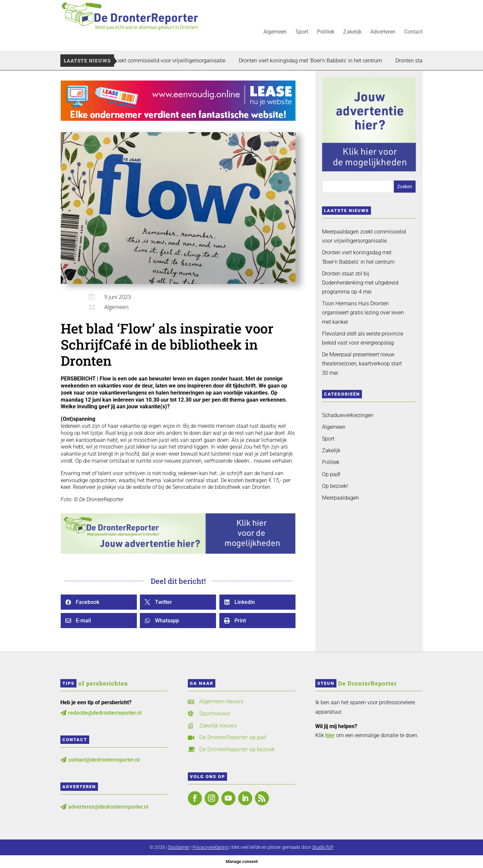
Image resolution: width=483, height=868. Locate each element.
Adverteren (383, 32)
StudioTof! (323, 847)
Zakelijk (352, 32)
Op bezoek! (335, 486)
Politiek (326, 32)
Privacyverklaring (210, 847)
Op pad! (331, 474)
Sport (302, 32)
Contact (413, 32)
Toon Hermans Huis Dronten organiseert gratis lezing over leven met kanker (363, 313)
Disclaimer (179, 847)
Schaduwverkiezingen (348, 415)
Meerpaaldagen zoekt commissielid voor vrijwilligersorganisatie (167, 61)
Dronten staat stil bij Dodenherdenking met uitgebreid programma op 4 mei (360, 283)
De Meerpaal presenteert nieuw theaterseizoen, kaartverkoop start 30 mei (362, 364)
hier (330, 735)
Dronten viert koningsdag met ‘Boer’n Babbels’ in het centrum (327, 61)
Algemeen (275, 32)
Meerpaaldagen (340, 498)
